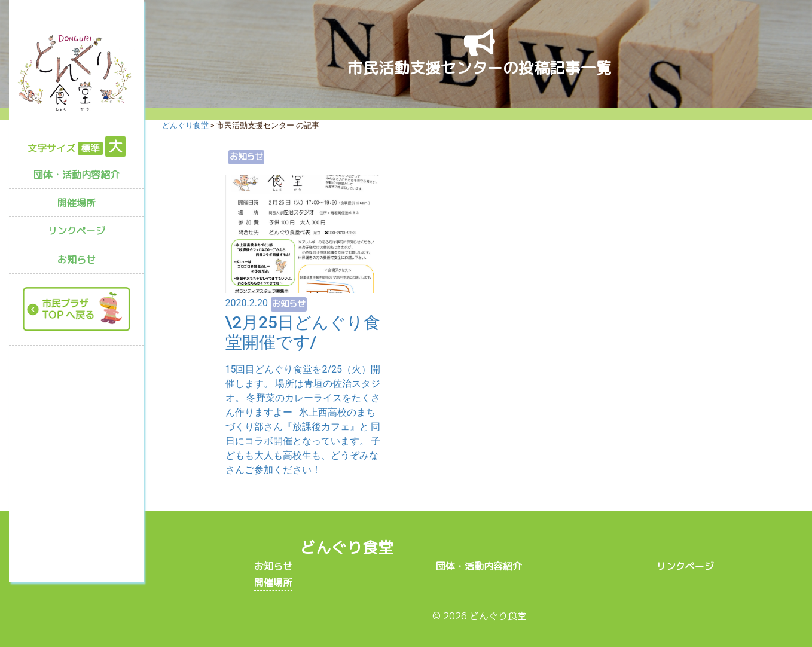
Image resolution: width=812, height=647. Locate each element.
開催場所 (77, 203)
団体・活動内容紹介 (77, 175)
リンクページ (77, 231)
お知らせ (77, 260)
